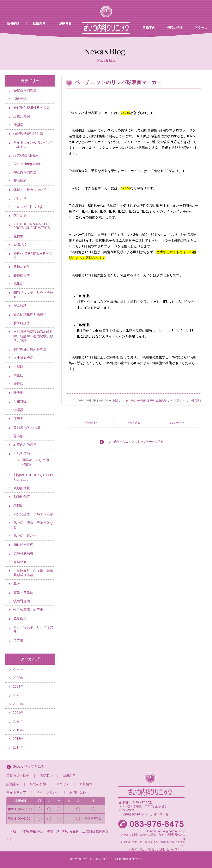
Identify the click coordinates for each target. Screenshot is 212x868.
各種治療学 (22, 267)
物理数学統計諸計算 (28, 134)
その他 (18, 640)
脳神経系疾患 (23, 545)
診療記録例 (22, 116)
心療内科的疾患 (25, 445)
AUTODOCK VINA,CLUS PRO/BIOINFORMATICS (32, 226)
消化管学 (20, 99)
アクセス (63, 784)
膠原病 (151, 401)
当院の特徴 (175, 28)
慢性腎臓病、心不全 (28, 610)
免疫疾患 (161, 401)
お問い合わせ (79, 792)
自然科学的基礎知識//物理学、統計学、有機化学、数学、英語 (33, 336)
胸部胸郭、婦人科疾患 (30, 349)
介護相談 (20, 245)
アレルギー (22, 198)
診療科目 (69, 776)
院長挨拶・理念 (18, 776)
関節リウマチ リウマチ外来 (129, 401)
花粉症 (18, 236)
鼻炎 (17, 584)
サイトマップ (16, 792)
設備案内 (149, 28)
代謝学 (18, 125)
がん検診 (20, 306)
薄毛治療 (20, 216)
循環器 (18, 410)
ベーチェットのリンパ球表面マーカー (118, 82)
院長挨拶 (13, 23)
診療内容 (65, 23)
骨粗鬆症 (20, 401)
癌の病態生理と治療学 (30, 314)
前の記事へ (92, 423)
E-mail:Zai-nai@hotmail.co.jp (166, 831)
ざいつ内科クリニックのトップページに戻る (134, 442)
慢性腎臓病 (22, 601)
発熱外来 (20, 562)
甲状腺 (18, 367)
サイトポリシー (48, 792)
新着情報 (20, 181)
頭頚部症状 (22, 488)
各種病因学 (22, 275)
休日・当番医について (30, 190)
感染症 (18, 284)
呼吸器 (18, 393)
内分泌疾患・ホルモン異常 (33, 514)
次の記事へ (176, 423)
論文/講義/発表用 (26, 155)
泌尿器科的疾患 (25, 90)
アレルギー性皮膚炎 (28, 207)
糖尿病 (18, 505)
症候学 (18, 419)
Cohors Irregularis (27, 164)
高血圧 (18, 375)
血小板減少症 (23, 358)
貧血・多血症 (23, 592)
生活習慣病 (22, 453)
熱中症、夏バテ (25, 536)
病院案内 (39, 23)
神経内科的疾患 (25, 172)
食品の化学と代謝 (27, 427)
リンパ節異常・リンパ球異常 (183, 401)
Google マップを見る (28, 766)
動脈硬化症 (22, 497)
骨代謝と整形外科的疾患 (32, 108)
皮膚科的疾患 (23, 553)
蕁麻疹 (18, 436)
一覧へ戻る (134, 423)
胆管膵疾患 (22, 323)
